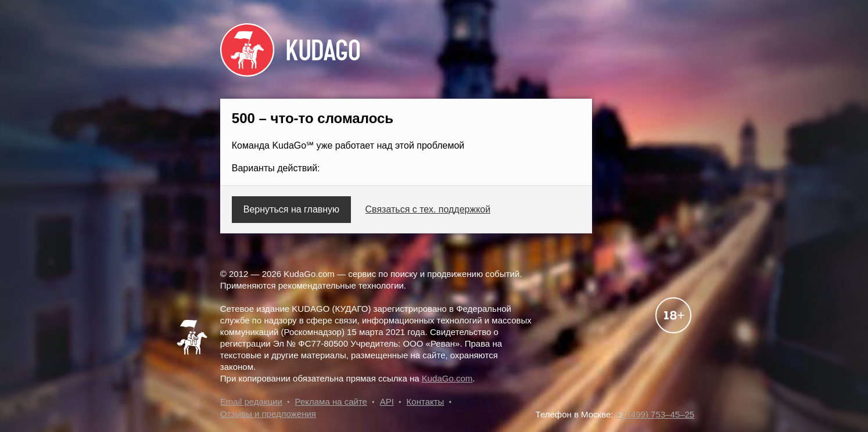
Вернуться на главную (291, 209)
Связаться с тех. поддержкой (428, 209)
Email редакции (251, 402)
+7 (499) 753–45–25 (655, 414)
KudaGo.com (447, 378)
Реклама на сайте (331, 402)
